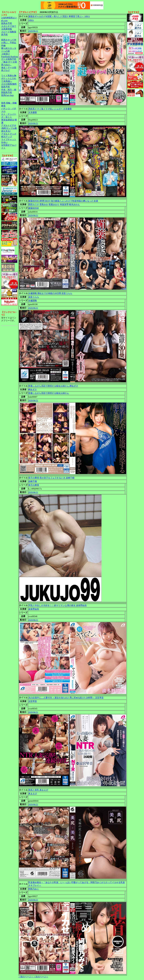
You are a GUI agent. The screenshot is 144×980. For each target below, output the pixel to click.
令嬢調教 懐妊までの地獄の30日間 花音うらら (50, 293)
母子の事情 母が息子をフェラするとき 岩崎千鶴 (51, 478)
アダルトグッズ (9, 134)
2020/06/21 (33, 31)
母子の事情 (34, 485)
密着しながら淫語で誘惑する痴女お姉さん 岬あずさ (53, 386)
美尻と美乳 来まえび (38, 790)
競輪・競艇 (11, 103)
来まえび (33, 794)
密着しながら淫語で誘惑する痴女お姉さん (49, 393)
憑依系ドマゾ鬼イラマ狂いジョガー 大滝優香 (50, 109)
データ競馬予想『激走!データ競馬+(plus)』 (9, 62)
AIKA (31, 20)
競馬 (3, 103)
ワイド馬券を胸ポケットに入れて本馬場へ (9, 78)
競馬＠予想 (7, 23)
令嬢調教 (33, 301)
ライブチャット (9, 139)
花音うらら (34, 297)
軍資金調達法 (8, 120)
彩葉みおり (54, 204)
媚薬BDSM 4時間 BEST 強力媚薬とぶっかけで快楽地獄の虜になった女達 (63, 201)
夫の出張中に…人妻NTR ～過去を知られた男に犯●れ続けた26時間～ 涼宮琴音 (66, 698)
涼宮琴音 (33, 701)
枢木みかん (74, 204)
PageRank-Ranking (10, 57)
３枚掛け (5, 54)
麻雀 (3, 106)
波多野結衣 (34, 609)
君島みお (44, 204)
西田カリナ (34, 204)
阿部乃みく (34, 889)
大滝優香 (33, 112)
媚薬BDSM (33, 208)
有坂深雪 (64, 204)
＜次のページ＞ (41, 977)
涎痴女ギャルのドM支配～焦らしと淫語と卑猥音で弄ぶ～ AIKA (59, 16)
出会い (4, 142)
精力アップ (7, 137)
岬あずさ (33, 389)
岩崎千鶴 (33, 481)
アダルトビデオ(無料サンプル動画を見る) (9, 128)
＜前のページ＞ (26, 977)
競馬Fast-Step (7, 95)
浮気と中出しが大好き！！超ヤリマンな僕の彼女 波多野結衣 (58, 605)
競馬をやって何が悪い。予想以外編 (9, 43)
